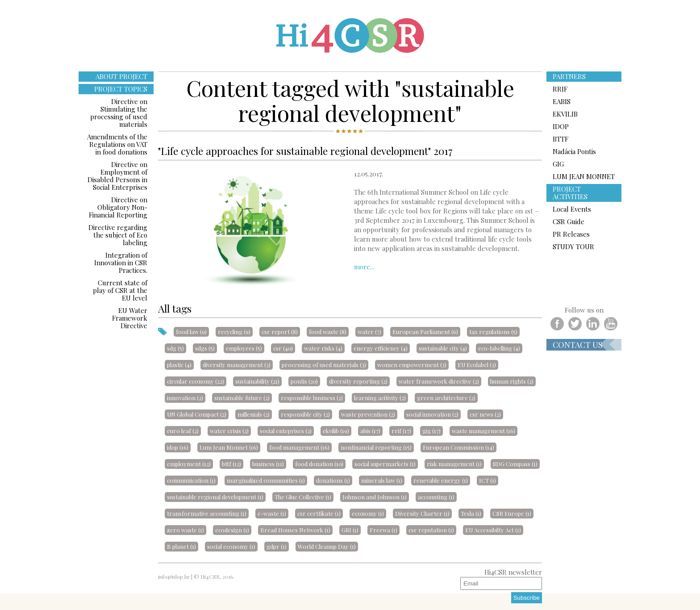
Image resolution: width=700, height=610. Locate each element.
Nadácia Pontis (574, 151)
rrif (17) (401, 431)
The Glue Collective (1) (303, 497)
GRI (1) (350, 530)
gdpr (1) (277, 546)
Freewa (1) (383, 530)
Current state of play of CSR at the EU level (120, 290)
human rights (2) (512, 381)
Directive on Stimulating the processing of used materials (119, 113)
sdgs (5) (205, 348)
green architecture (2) (446, 398)
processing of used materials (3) (324, 365)
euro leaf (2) (183, 431)
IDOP (561, 126)
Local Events (572, 209)
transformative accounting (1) (207, 513)
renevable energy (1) (441, 480)
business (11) (268, 464)
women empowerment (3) (412, 365)
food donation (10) (319, 464)
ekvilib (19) (336, 431)
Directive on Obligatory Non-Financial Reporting (118, 207)
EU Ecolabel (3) (477, 365)
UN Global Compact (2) (197, 414)
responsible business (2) (312, 398)
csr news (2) (485, 414)
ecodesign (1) (232, 530)
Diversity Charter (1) (422, 513)
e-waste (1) (272, 513)
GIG (558, 164)
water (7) (369, 332)
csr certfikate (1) (319, 513)
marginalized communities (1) (266, 480)
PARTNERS (569, 76)
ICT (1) (487, 480)
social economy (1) (231, 546)
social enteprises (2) (286, 431)
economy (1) (368, 513)
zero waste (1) (185, 530)
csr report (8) (280, 332)
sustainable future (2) (242, 398)
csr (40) (283, 348)
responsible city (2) (305, 414)
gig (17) (431, 431)
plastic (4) (179, 365)
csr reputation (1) (431, 530)
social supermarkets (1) (385, 464)
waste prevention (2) (368, 414)
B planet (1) (181, 546)
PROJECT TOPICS (121, 89)
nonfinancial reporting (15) (376, 447)
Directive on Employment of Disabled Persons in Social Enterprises (117, 176)
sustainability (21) (257, 381)
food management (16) (299, 447)
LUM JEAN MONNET (584, 176)
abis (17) (370, 431)
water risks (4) (323, 348)
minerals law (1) (382, 480)
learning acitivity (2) (380, 398)
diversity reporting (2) (358, 381)
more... (364, 267)
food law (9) (191, 332)
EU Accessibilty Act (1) (493, 530)
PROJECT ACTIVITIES (570, 193)
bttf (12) (231, 464)
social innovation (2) (432, 414)
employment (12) (189, 464)
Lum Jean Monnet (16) (229, 447)
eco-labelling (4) (499, 348)
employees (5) (244, 348)
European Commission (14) (458, 447)
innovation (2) (185, 398)
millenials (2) (254, 414)
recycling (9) (234, 332)
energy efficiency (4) (381, 348)
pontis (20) (304, 381)
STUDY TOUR (573, 247)
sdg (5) (175, 348)
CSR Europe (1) (512, 513)
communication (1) (191, 480)
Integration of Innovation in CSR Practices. (121, 263)
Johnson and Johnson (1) (375, 497)
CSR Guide (569, 221)
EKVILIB (565, 114)
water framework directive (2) (439, 381)
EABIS (562, 101)
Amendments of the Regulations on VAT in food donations (117, 144)
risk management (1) (454, 464)
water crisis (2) (229, 431)
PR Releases (571, 234)
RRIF (560, 89)
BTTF (560, 139)
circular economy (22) (196, 381)
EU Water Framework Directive (130, 318)
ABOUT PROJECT (121, 76)
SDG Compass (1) (515, 464)
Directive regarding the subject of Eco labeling (118, 235)
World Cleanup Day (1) (327, 546)
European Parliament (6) (425, 332)
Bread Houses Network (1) (295, 530)
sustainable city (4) (443, 348)
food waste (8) (328, 332)
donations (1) (333, 480)
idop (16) (178, 447)
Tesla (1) (471, 513)
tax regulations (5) (493, 332)
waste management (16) (483, 431)
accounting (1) (436, 497)
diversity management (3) (237, 365)
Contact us (578, 345)
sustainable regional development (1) (215, 497)
